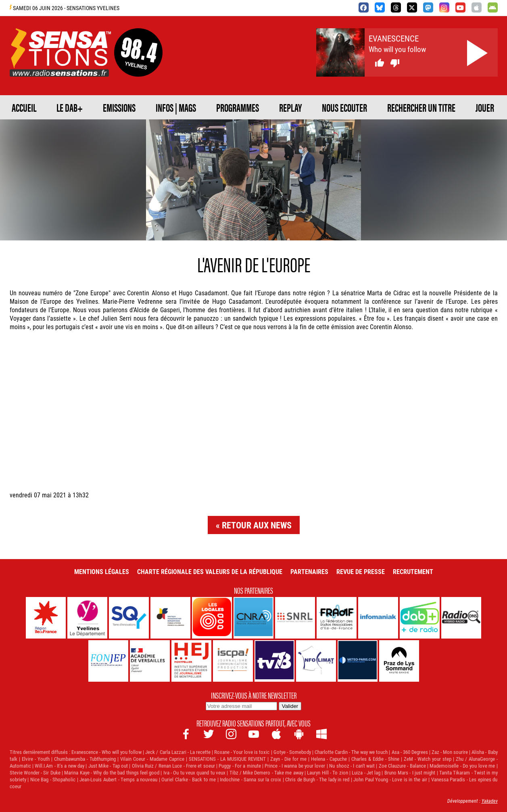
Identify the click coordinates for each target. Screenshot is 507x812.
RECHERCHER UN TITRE (421, 107)
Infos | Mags (176, 107)
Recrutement (413, 571)
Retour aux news (257, 525)
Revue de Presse (361, 571)
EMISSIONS (119, 107)
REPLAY (290, 107)
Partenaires (309, 571)
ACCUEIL (24, 107)
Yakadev (490, 801)
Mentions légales (102, 571)
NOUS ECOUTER (344, 107)
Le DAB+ (70, 107)
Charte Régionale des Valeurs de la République (210, 571)
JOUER (485, 107)
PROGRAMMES (238, 107)
